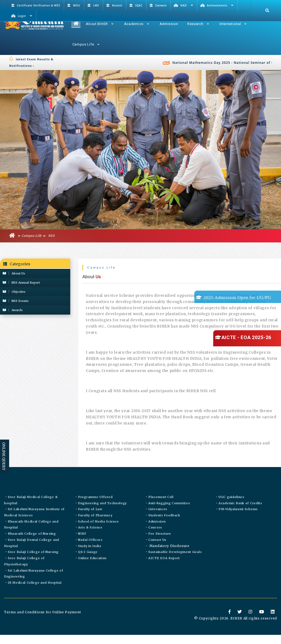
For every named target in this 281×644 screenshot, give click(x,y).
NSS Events (16, 301)
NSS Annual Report (21, 283)
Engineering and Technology (102, 511)
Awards (13, 310)
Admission (169, 24)
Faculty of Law (90, 518)
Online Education (92, 569)
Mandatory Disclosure (169, 556)
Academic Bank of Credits (240, 511)
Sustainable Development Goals (175, 563)
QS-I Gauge (88, 563)
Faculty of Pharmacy (95, 524)
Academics (137, 24)
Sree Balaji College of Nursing (33, 563)
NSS (49, 236)
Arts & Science (90, 537)
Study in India (90, 556)
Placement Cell (161, 505)
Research (198, 24)
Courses (155, 537)
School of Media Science (99, 531)
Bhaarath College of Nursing (32, 544)
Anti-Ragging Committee (169, 511)
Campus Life (86, 44)
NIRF (82, 544)
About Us (14, 273)
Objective (14, 292)
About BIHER (100, 24)
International (233, 24)
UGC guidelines (231, 505)
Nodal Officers (90, 550)
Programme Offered (95, 505)
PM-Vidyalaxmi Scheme (238, 518)
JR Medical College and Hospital (35, 595)
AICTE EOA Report (164, 569)
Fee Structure (160, 544)
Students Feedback (164, 524)
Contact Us (157, 550)
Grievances (158, 518)
